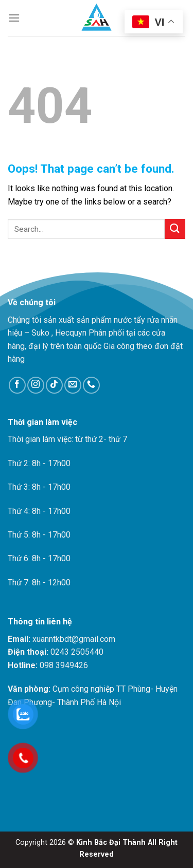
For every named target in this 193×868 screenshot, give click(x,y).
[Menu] (14, 18)
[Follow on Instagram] (36, 385)
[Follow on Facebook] (17, 385)
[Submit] (175, 229)
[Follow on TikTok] (54, 385)
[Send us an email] (73, 385)
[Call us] (91, 385)
